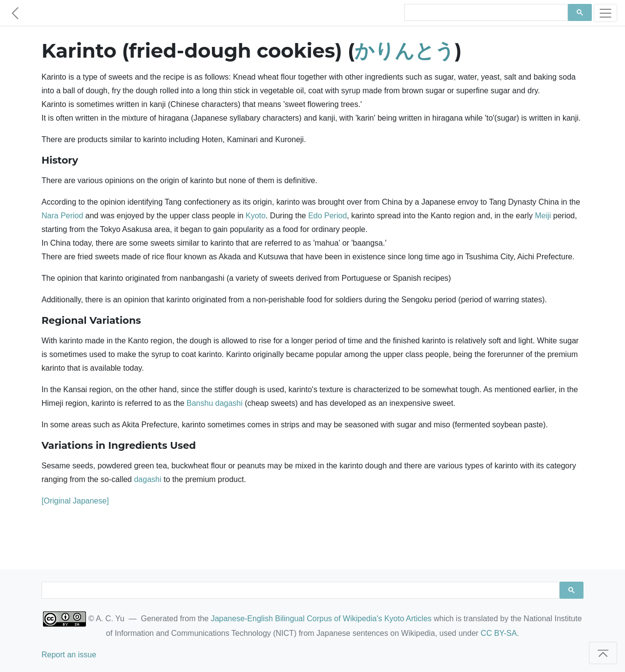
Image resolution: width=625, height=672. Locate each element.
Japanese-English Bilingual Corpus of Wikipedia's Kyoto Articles (321, 619)
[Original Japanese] (75, 501)
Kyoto (256, 216)
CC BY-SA (499, 633)
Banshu (200, 403)
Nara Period (62, 216)
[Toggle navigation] (605, 13)
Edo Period (327, 216)
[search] (485, 13)
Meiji (543, 216)
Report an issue (69, 655)
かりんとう (405, 51)
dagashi (229, 403)
